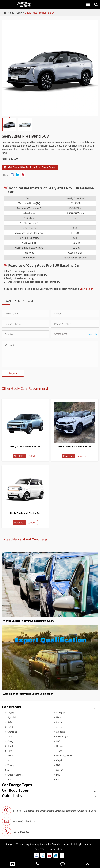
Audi (8, 760)
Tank (8, 736)
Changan (59, 713)
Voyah (57, 760)
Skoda (57, 751)
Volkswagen (60, 736)
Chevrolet (10, 732)
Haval (57, 717)
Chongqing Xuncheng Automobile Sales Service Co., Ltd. (46, 844)
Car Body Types (15, 790)
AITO (8, 770)
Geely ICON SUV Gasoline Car (25, 446)
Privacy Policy (54, 849)
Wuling (58, 770)
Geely (19, 13)
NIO (56, 765)
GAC (56, 741)
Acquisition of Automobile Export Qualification (28, 694)
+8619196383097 (16, 832)
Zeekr (57, 727)
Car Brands (12, 707)
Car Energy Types (17, 785)
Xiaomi (58, 722)
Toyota (9, 713)
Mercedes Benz (62, 756)
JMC (56, 775)
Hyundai (10, 717)
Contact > (32, 456)
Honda (9, 746)
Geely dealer (86, 289)
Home (11, 13)
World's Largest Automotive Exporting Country (29, 621)
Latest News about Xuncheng (24, 539)
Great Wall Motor (14, 775)
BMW (8, 756)
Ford (8, 751)
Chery (8, 741)
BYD (8, 722)
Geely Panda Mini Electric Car (25, 513)
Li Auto (9, 727)
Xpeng (9, 765)
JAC (56, 779)
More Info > (19, 456)
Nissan (58, 746)
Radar (9, 779)
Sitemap (40, 849)
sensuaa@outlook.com (19, 821)
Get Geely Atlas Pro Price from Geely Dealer (30, 167)
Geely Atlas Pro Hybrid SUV (40, 13)
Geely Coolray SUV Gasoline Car (75, 446)
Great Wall (59, 732)
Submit (13, 373)
